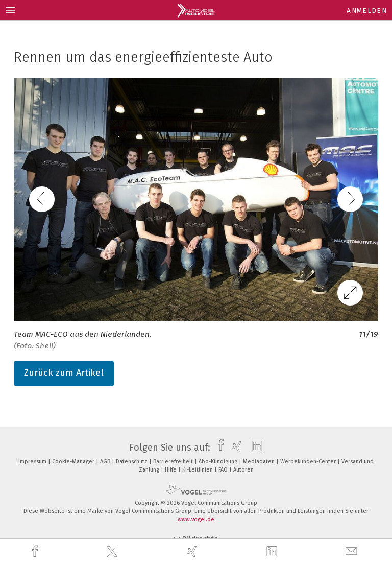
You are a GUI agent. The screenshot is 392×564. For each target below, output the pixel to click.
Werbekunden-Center (309, 462)
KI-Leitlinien (198, 470)
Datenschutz (132, 462)
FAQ (224, 470)
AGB (106, 462)
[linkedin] (273, 552)
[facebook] (36, 551)
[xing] (193, 551)
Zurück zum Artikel (64, 373)
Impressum (33, 462)
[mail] (353, 551)
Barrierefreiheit (174, 462)
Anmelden (367, 10)
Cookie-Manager (74, 462)
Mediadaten (260, 462)
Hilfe (171, 470)
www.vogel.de (196, 519)
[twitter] (113, 552)
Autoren (243, 470)
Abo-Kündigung (219, 462)
